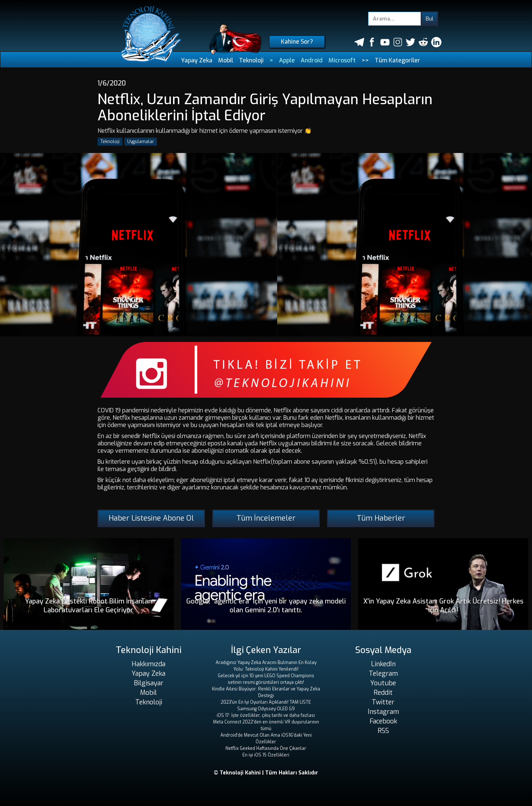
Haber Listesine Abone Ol (151, 518)
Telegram (383, 674)
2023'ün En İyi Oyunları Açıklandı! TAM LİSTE (266, 702)
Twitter (383, 702)
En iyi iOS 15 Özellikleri (266, 755)
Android (312, 60)
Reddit (383, 693)
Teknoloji (251, 60)
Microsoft (342, 60)
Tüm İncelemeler (266, 518)
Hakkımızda (148, 664)
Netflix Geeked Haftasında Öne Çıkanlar (266, 748)
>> (365, 60)
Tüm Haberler (381, 518)
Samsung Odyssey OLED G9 (266, 709)
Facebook (383, 721)
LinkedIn (383, 664)
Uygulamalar (141, 142)
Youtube (383, 683)
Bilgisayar (149, 683)
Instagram (383, 712)
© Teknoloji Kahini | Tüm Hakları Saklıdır (266, 773)
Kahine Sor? (297, 42)
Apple (287, 60)
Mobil (226, 60)
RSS (383, 731)
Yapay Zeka (197, 60)
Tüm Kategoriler (397, 60)
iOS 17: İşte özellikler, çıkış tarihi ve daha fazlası (266, 715)
